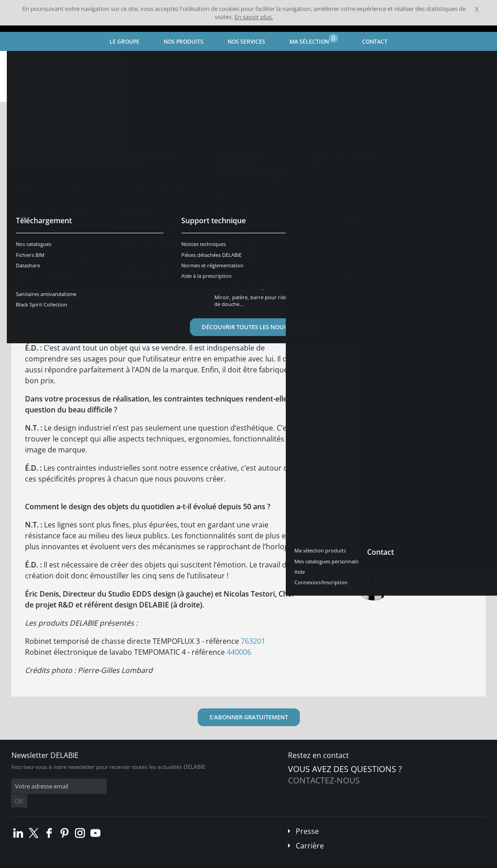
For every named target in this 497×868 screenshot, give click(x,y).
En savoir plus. (254, 17)
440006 (239, 652)
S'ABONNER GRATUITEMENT (249, 717)
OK (155, 786)
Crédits (177, 861)
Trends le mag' (98, 62)
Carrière (310, 832)
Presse (307, 818)
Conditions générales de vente (76, 861)
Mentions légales (140, 861)
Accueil (21, 62)
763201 (253, 641)
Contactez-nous (324, 780)
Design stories (148, 62)
